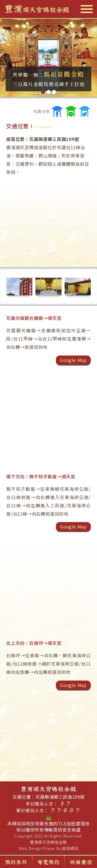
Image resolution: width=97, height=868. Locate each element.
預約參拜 (16, 862)
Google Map (73, 360)
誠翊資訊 (70, 848)
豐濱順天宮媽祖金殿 (48, 842)
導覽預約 (48, 862)
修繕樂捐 (81, 862)
